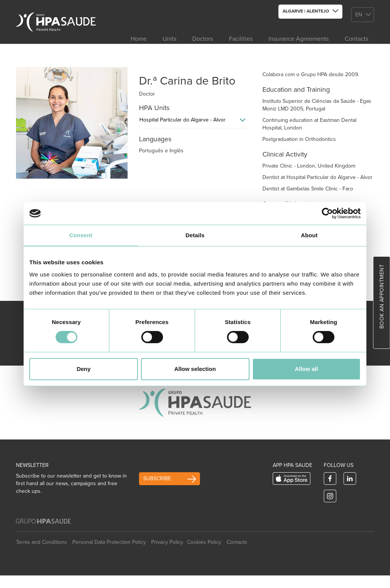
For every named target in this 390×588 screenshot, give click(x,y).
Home (139, 39)
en (359, 15)
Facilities (241, 39)
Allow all (306, 369)
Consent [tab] (81, 235)
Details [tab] (195, 235)
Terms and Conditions (42, 542)
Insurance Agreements (299, 39)
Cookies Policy (204, 542)
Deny (84, 369)
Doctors (203, 39)
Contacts (356, 39)
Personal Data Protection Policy (109, 542)
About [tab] (309, 235)
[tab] (195, 122)
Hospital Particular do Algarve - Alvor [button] (182, 120)
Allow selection (195, 369)
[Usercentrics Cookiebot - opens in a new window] (327, 213)
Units (169, 39)
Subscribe (157, 479)
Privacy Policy (167, 542)
